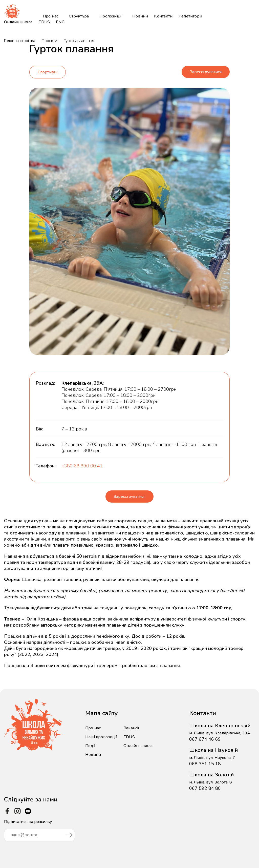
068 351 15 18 (205, 760)
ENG (60, 22)
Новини (140, 16)
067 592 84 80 (205, 784)
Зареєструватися (206, 69)
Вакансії (131, 724)
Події (90, 742)
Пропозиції (111, 16)
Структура (79, 16)
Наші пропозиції (101, 733)
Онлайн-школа (138, 742)
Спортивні (48, 70)
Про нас (50, 16)
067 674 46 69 (205, 735)
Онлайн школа (18, 22)
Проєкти (49, 41)
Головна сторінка (20, 41)
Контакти (163, 16)
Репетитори (190, 16)
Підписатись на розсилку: (39, 826)
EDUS (44, 22)
